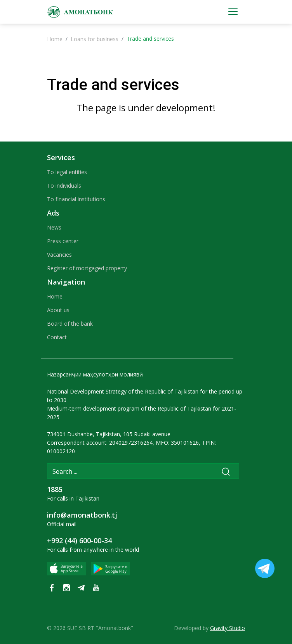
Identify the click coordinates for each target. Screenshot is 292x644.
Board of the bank (70, 324)
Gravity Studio (228, 628)
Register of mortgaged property (87, 268)
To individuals (64, 186)
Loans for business (95, 39)
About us (58, 310)
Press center (63, 241)
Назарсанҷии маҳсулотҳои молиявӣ (95, 374)
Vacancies (59, 255)
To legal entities (67, 172)
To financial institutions (76, 199)
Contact (57, 337)
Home (55, 39)
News (54, 227)
